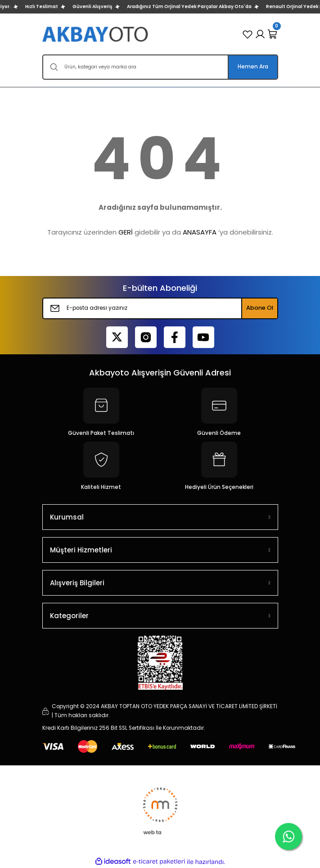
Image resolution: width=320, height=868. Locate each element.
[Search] (160, 67)
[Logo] (96, 34)
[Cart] (273, 34)
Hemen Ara (253, 67)
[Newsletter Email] (160, 308)
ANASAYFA (200, 232)
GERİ (126, 232)
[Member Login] (260, 34)
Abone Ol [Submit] (260, 308)
